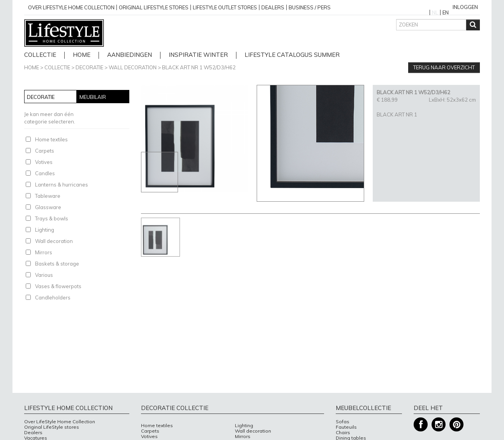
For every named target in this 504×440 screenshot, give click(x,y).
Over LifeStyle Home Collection (60, 422)
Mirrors (44, 252)
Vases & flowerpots (58, 286)
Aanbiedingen (130, 55)
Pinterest (456, 425)
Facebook (421, 425)
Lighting (45, 230)
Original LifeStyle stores (52, 427)
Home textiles (51, 139)
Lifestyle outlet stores (225, 7)
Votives (44, 162)
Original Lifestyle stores (154, 7)
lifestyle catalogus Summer (292, 55)
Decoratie (89, 67)
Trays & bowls (52, 218)
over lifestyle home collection (71, 7)
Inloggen (465, 7)
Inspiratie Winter (198, 55)
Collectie (40, 55)
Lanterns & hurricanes (62, 185)
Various (44, 275)
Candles (45, 173)
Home (32, 67)
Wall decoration (133, 67)
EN (446, 12)
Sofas (343, 422)
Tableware (48, 196)
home (82, 55)
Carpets (45, 151)
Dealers (273, 7)
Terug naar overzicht (444, 67)
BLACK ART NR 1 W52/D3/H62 (199, 67)
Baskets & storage (57, 264)
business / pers (310, 7)
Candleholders (53, 297)
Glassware (48, 207)
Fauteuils (346, 427)
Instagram (439, 425)
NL (435, 12)
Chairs (343, 433)
